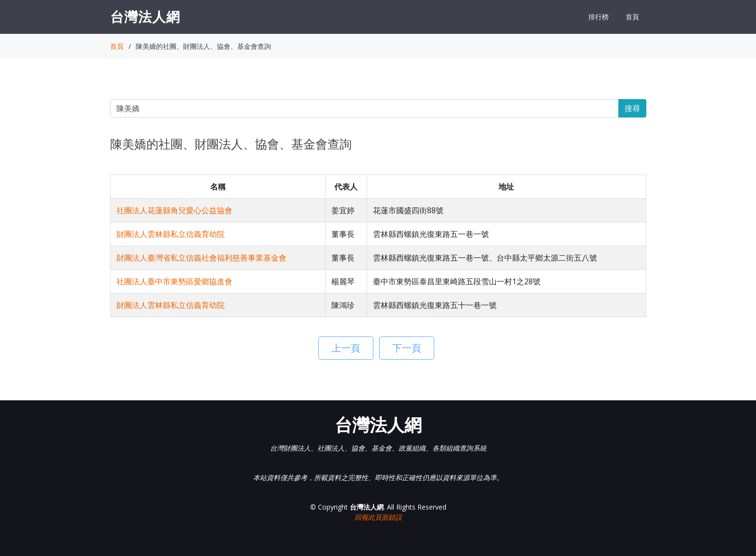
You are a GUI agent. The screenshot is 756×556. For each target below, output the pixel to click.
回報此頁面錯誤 (378, 517)
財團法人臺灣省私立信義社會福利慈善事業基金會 (201, 258)
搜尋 (632, 108)
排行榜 (599, 17)
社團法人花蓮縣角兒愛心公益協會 (174, 210)
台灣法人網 (145, 16)
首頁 (632, 17)
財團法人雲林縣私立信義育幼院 (171, 234)
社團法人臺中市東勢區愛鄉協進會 (174, 281)
